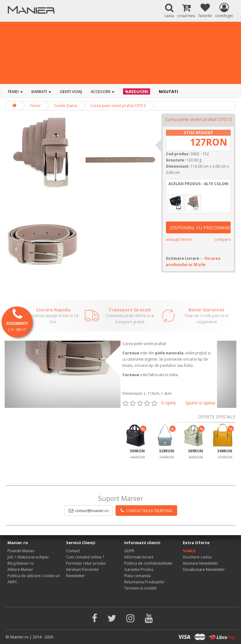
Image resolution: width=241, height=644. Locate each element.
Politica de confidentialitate (148, 563)
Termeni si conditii (140, 588)
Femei (15, 91)
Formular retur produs (86, 563)
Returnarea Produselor (144, 582)
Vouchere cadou (197, 557)
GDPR (129, 551)
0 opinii (168, 403)
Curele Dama (65, 106)
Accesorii (102, 91)
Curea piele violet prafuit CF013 (118, 106)
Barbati (41, 91)
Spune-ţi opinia (200, 403)
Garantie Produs (139, 569)
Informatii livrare (139, 557)
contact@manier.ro (88, 511)
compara (223, 239)
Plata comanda (137, 576)
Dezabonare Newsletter (204, 569)
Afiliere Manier (20, 569)
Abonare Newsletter (201, 563)
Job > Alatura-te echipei (28, 557)
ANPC (12, 582)
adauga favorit (179, 239)
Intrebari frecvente (82, 569)
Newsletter (76, 576)
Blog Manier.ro (21, 563)
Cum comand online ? (85, 557)
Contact (73, 551)
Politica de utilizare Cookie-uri (34, 576)
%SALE (189, 551)
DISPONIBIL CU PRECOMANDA (200, 228)
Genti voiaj (71, 91)
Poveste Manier (21, 551)
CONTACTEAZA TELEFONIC (146, 511)
